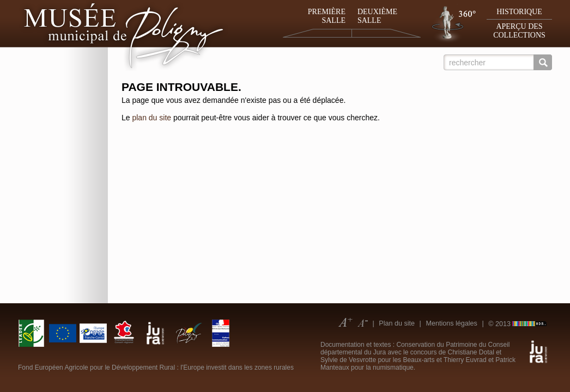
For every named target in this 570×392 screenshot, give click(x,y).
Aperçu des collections (519, 31)
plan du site (151, 118)
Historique (519, 12)
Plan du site (397, 323)
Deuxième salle (377, 16)
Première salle (327, 16)
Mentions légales (451, 323)
